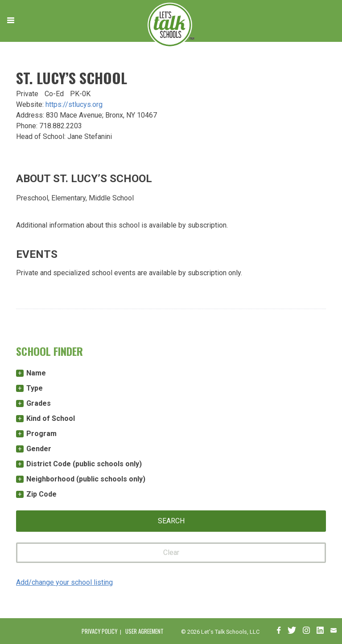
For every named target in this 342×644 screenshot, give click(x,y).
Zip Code (41, 494)
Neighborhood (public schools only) (86, 479)
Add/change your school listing (64, 582)
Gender (39, 449)
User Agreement (144, 631)
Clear (171, 552)
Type (35, 388)
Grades (39, 403)
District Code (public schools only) (84, 464)
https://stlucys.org (74, 104)
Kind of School (51, 418)
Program (41, 434)
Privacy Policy (99, 631)
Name (36, 373)
